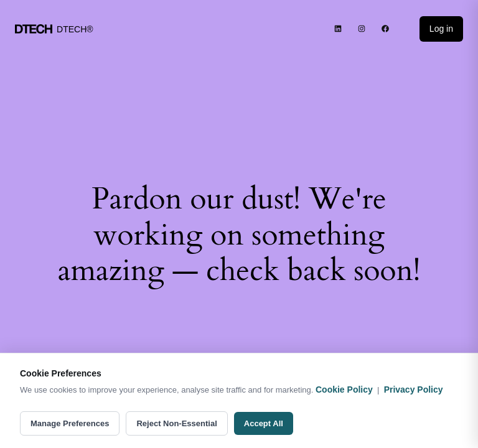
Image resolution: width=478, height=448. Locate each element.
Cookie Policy (344, 390)
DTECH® (75, 29)
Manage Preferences (70, 423)
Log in (441, 29)
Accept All (264, 423)
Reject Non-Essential (176, 423)
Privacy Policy (414, 390)
